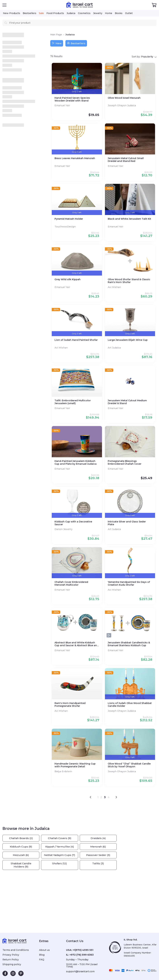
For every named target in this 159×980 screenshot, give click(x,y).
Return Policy (11, 960)
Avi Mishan (115, 287)
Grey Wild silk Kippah (68, 279)
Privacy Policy (11, 955)
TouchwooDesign (65, 227)
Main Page (56, 34)
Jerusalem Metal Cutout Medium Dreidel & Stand (127, 402)
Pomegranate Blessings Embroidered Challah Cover (125, 463)
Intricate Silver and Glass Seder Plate (127, 523)
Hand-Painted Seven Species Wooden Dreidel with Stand (72, 99)
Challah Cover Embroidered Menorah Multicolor (71, 583)
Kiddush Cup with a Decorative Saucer (73, 523)
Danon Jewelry (64, 529)
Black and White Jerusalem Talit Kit (129, 219)
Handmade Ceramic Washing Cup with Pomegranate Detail (75, 765)
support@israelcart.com (80, 971)
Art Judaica (115, 348)
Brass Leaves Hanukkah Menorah (75, 158)
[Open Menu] (4, 5)
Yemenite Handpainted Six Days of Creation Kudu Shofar (129, 583)
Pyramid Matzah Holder (69, 219)
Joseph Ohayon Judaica (122, 105)
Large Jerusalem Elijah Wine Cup (128, 340)
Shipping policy (12, 964)
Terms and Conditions (16, 950)
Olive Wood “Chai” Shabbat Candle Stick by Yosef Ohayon (129, 765)
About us (44, 950)
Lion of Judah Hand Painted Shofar (76, 340)
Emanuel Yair (63, 105)
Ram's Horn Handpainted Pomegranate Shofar (70, 705)
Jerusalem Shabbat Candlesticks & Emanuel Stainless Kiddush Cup (129, 644)
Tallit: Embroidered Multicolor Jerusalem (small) (73, 402)
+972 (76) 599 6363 (82, 955)
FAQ (42, 960)
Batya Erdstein (64, 771)
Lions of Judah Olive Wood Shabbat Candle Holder (130, 705)
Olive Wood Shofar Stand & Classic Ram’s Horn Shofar (129, 281)
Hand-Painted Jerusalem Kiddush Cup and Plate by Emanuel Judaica (76, 463)
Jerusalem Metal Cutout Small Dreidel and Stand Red (126, 160)
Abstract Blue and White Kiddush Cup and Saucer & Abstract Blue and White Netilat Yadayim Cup (77, 644)
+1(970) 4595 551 (83, 950)
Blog (42, 955)
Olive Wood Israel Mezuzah (124, 98)
